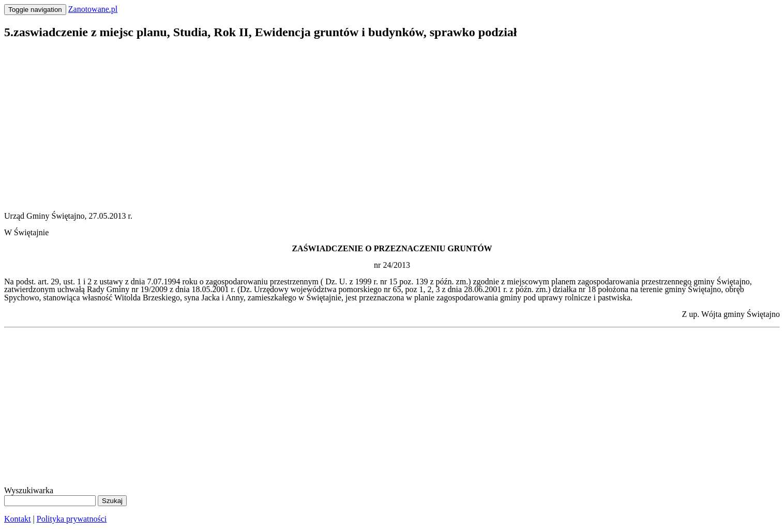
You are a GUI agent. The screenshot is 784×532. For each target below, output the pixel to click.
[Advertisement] (314, 122)
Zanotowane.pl (93, 9)
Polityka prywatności (72, 519)
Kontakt (18, 519)
